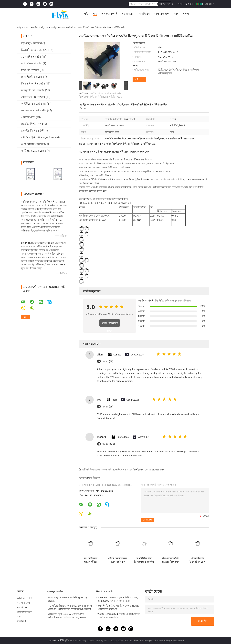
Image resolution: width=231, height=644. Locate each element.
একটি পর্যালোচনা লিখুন (110, 324)
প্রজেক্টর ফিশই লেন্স (40, 28)
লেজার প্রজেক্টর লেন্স (155, 470)
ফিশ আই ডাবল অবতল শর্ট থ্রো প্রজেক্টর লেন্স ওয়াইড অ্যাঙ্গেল (91, 560)
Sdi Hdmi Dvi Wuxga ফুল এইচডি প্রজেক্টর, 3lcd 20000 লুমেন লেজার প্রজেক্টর (118, 599)
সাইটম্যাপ (22, 621)
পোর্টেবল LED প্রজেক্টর (33, 97)
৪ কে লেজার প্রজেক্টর (32, 144)
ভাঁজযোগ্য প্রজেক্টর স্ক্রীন (34, 110)
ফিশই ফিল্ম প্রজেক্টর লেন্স (95, 470)
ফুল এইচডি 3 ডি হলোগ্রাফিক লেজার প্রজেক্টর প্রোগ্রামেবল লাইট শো (118, 607)
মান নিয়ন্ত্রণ (144, 14)
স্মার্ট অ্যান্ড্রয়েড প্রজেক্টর (34, 151)
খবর (176, 14)
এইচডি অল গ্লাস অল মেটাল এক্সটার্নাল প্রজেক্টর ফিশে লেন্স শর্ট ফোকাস (117, 560)
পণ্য (95, 14)
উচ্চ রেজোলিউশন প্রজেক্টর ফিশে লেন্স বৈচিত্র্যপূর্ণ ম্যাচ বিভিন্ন (171, 560)
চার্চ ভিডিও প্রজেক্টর (32, 63)
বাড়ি (86, 14)
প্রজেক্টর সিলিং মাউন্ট (32, 131)
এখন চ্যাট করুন (186, 4)
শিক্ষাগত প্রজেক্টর (30, 70)
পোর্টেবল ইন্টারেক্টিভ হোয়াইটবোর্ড (39, 137)
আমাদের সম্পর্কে (109, 14)
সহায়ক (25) (108, 407)
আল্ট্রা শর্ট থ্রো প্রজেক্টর (33, 90)
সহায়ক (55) (108, 362)
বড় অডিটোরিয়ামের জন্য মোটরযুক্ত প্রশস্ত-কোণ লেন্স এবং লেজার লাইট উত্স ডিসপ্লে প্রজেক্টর (70, 607)
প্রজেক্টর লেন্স (28, 117)
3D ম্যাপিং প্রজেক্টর (31, 57)
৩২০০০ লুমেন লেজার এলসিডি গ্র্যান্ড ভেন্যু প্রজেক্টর (68, 599)
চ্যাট (136, 79)
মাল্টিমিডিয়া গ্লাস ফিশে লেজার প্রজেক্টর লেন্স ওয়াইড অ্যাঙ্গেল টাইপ (144, 560)
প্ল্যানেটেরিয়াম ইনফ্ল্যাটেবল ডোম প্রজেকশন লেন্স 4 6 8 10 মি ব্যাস (197, 560)
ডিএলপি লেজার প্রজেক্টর (34, 50)
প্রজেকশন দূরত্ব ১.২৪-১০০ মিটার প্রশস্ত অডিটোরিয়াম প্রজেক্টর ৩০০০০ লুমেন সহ (67, 616)
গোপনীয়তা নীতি (57, 641)
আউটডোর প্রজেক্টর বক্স (34, 104)
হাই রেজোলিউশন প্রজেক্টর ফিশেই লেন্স (126, 470)
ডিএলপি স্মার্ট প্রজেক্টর (33, 84)
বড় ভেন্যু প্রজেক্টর (30, 43)
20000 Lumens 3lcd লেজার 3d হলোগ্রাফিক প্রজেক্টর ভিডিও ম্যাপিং (119, 616)
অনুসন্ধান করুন (165, 4)
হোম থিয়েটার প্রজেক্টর (33, 77)
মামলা (186, 14)
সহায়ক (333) (108, 444)
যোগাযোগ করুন (162, 14)
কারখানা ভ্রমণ (128, 14)
